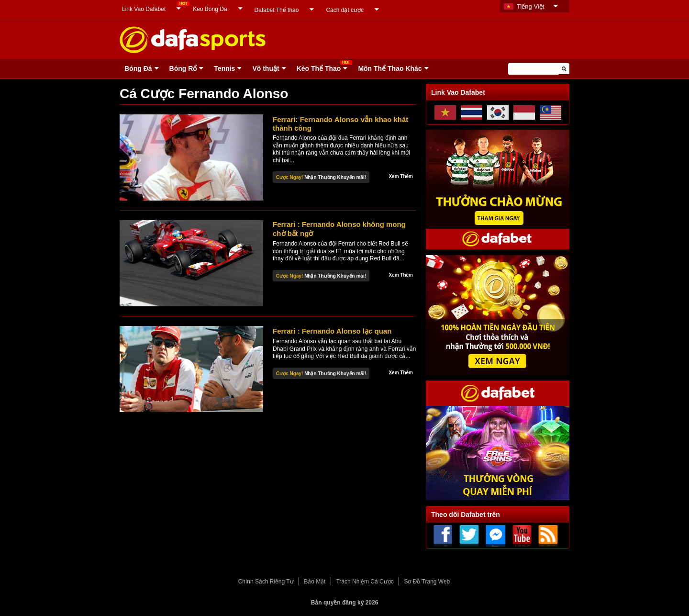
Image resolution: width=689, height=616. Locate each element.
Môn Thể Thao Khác (390, 68)
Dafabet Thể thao (277, 10)
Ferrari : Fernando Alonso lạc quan (332, 331)
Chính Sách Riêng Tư (266, 582)
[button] (564, 69)
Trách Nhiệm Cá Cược (365, 582)
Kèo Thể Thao (319, 68)
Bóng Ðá (138, 68)
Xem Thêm (401, 176)
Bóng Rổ (183, 68)
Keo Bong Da (210, 9)
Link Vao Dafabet (144, 9)
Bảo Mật (315, 582)
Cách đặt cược (345, 10)
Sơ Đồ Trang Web (427, 582)
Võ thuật (266, 68)
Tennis (224, 68)
